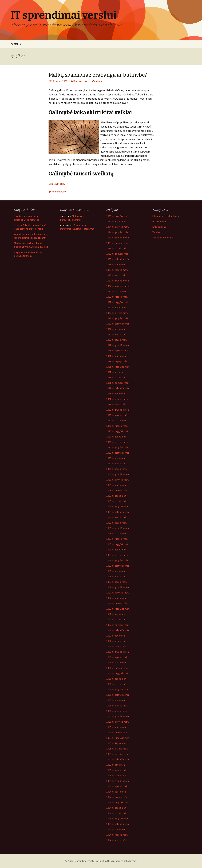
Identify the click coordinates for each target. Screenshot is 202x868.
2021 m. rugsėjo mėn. (117, 361)
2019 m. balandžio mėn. (118, 512)
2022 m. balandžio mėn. (118, 324)
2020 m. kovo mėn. (116, 458)
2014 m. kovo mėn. (116, 829)
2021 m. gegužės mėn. (118, 383)
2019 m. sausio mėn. (117, 523)
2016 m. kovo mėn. (116, 700)
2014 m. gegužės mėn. (118, 819)
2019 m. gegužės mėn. (118, 507)
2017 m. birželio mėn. (117, 620)
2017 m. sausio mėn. (117, 646)
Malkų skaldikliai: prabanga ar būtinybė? (98, 75)
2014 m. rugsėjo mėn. (117, 797)
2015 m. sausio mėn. (117, 776)
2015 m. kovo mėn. (116, 765)
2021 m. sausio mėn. (117, 404)
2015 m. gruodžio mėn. (118, 716)
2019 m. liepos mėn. (116, 496)
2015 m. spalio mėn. (116, 727)
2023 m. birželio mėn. (117, 248)
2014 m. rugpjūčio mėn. (118, 802)
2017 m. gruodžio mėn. (118, 587)
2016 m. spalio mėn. (116, 663)
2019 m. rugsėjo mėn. (117, 490)
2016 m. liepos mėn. (116, 679)
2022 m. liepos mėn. (116, 307)
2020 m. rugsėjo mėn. (117, 426)
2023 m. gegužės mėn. (118, 254)
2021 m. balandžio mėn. (118, 388)
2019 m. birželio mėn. (117, 501)
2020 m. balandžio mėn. (118, 453)
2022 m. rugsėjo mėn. (117, 297)
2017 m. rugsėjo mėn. (117, 603)
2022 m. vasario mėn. (117, 334)
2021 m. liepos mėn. (116, 372)
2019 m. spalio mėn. (116, 485)
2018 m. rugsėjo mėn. (117, 539)
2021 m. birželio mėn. (117, 377)
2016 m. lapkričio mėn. (118, 657)
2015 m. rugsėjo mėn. (117, 732)
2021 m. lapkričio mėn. (118, 351)
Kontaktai (16, 44)
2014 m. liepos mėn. (116, 808)
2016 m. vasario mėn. (117, 706)
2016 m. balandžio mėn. (118, 695)
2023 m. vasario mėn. (117, 270)
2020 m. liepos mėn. (116, 437)
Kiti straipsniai (81, 81)
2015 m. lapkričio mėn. (118, 722)
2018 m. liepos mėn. (116, 550)
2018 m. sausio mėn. (117, 582)
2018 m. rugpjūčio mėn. (118, 544)
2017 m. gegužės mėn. (118, 625)
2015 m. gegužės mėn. (118, 754)
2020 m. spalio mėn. (116, 420)
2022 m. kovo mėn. (116, 329)
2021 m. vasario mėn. (117, 399)
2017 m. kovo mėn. (116, 636)
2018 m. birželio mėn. (117, 555)
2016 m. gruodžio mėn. (118, 652)
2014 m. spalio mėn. (116, 792)
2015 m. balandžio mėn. (118, 759)
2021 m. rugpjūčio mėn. (118, 367)
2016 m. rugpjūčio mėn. (118, 673)
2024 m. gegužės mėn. (118, 232)
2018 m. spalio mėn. (116, 533)
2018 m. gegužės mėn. (118, 560)
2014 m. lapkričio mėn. (118, 786)
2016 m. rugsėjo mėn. (117, 668)
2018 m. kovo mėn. (116, 571)
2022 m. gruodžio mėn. (118, 281)
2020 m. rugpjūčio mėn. (118, 431)
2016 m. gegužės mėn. (118, 689)
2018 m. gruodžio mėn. (118, 528)
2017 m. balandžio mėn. (118, 630)
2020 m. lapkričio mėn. (118, 415)
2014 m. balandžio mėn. (118, 824)
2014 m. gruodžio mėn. (118, 781)
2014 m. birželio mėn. (117, 813)
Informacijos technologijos (166, 216)
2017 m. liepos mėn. (116, 614)
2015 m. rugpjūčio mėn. (118, 738)
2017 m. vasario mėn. (117, 641)
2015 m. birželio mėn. (117, 749)
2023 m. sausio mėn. (117, 275)
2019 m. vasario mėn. (117, 517)
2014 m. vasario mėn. (117, 835)
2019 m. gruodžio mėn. (118, 474)
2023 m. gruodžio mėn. (118, 238)
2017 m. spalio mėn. (116, 598)
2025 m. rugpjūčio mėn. (118, 216)
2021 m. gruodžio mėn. (118, 345)
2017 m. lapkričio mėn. (118, 593)
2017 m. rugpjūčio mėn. (118, 609)
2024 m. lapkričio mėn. (118, 227)
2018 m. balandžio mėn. (118, 566)
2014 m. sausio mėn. (117, 840)
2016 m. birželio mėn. (117, 684)
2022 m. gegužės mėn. (118, 318)
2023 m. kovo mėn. (116, 264)
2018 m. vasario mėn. (117, 576)
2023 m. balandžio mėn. (118, 259)
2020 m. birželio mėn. (117, 442)
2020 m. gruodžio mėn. (118, 410)
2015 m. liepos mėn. (116, 743)
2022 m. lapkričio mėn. (118, 286)
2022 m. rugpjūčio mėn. (118, 302)
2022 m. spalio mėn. (116, 291)
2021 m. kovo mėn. (116, 394)
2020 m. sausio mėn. (117, 469)
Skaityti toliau (59, 184)
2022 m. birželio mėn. (117, 313)
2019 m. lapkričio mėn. (118, 480)
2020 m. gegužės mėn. (118, 447)
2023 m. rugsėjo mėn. (117, 243)
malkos (98, 81)
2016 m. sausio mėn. (117, 711)
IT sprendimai (159, 221)
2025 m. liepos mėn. (116, 221)
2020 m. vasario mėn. (117, 464)
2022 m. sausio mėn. (117, 340)
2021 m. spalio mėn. (116, 356)
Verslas (156, 232)
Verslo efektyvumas (163, 238)
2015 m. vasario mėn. (117, 770)
